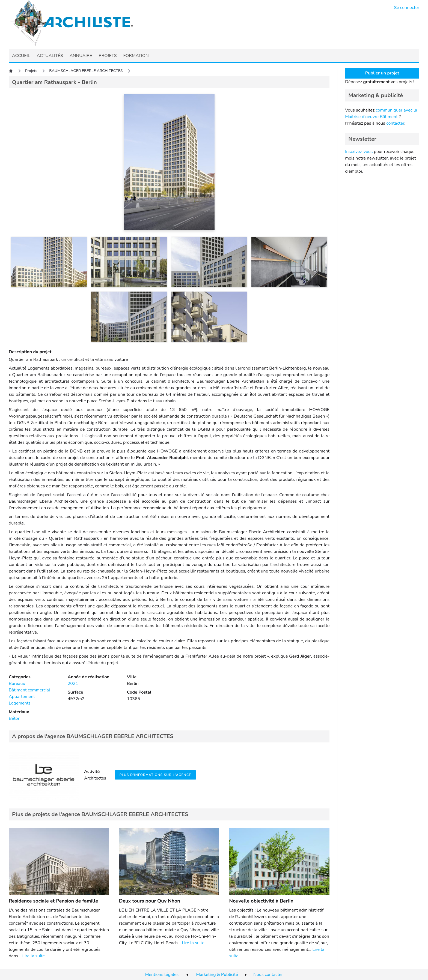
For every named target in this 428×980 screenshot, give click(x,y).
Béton (15, 718)
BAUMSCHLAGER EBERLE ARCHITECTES (86, 71)
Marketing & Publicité (217, 975)
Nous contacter (268, 975)
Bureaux (17, 684)
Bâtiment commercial (29, 690)
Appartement (22, 697)
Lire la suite (34, 956)
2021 (73, 684)
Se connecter (407, 8)
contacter (395, 123)
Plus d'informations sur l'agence (155, 775)
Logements (20, 703)
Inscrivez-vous (359, 152)
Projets (31, 71)
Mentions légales (162, 975)
